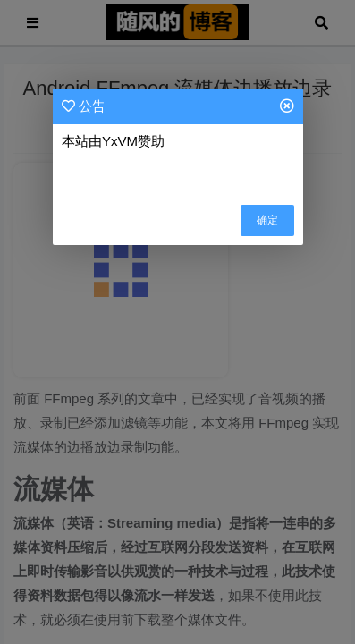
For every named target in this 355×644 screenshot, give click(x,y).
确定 (267, 220)
